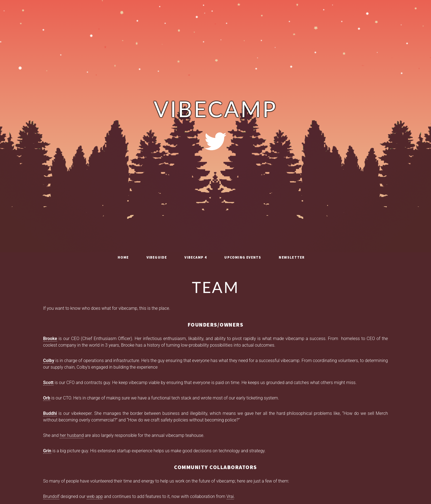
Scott (48, 383)
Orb (47, 398)
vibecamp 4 (196, 257)
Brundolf (51, 496)
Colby (49, 361)
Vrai (230, 496)
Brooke (50, 339)
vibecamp (215, 111)
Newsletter (292, 257)
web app (95, 496)
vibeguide (157, 257)
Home (123, 257)
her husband (72, 435)
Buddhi (50, 413)
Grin (47, 451)
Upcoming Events (243, 257)
